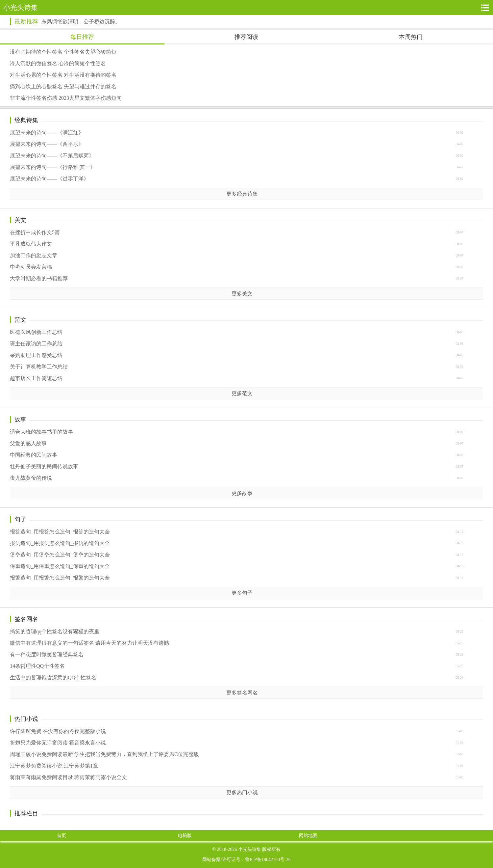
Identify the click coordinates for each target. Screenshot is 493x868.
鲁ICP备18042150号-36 (268, 860)
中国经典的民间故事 (34, 455)
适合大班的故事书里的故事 (41, 432)
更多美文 (242, 294)
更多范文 (242, 393)
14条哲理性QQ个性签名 (37, 666)
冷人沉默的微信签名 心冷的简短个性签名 (58, 63)
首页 (62, 836)
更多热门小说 (242, 792)
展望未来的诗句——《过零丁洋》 (49, 179)
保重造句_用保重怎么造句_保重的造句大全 (60, 566)
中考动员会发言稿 (31, 267)
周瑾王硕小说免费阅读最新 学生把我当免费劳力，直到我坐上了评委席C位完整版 (104, 754)
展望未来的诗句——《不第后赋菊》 (52, 156)
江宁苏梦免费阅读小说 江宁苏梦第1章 (54, 766)
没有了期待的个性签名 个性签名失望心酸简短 (63, 52)
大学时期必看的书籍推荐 (39, 278)
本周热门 (411, 37)
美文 (20, 220)
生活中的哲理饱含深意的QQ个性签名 (53, 678)
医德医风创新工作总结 (36, 332)
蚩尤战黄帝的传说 (31, 478)
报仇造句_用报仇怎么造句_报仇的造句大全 (60, 543)
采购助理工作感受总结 (36, 355)
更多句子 (242, 593)
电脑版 (185, 836)
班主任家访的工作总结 (36, 344)
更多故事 (242, 493)
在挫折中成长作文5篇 (35, 232)
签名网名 (26, 619)
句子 (20, 519)
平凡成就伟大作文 (31, 244)
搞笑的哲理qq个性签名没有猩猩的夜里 (55, 631)
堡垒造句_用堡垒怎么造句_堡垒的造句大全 (60, 555)
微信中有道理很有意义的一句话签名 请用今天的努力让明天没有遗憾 (89, 643)
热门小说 (26, 719)
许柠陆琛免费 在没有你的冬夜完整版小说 (58, 731)
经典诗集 (26, 120)
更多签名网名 (242, 693)
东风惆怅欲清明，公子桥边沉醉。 (81, 22)
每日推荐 (82, 37)
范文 (20, 320)
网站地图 (308, 836)
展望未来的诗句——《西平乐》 (47, 144)
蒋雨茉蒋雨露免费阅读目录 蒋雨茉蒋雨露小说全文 (68, 777)
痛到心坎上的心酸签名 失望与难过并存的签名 (63, 86)
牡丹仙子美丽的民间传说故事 (44, 466)
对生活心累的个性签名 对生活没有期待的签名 (63, 75)
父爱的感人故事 (28, 443)
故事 (20, 420)
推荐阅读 (246, 37)
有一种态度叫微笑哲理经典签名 (47, 654)
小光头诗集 (250, 849)
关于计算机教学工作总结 (39, 367)
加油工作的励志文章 (34, 255)
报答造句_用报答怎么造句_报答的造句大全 (60, 532)
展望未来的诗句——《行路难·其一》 (53, 167)
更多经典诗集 (242, 194)
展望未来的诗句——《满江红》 (47, 133)
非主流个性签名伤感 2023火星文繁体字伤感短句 (66, 98)
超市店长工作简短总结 (36, 378)
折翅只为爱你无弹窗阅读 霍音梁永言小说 (58, 743)
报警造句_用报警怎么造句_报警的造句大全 (60, 578)
